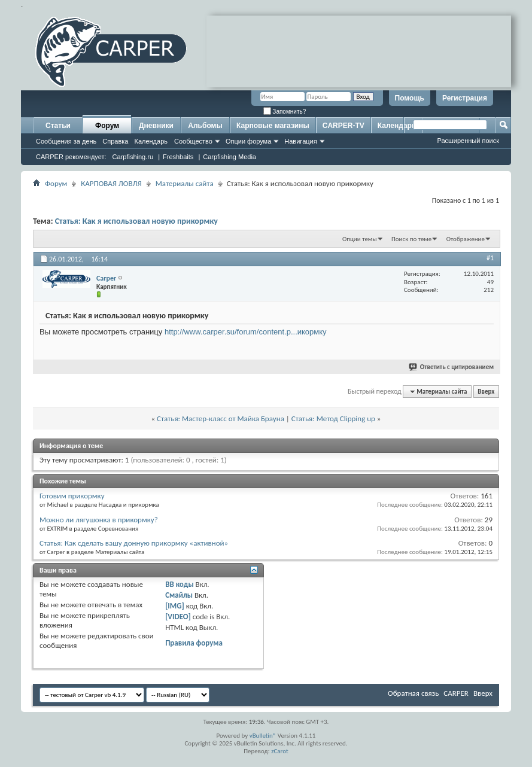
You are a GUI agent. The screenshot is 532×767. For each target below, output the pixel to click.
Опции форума (248, 141)
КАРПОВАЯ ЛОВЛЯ (111, 183)
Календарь (151, 141)
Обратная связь (413, 693)
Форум (107, 126)
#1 (490, 258)
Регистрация (465, 98)
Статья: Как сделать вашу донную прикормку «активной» (134, 543)
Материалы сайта (185, 183)
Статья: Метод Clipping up (333, 418)
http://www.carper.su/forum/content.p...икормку (246, 332)
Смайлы (179, 595)
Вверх (486, 392)
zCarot (280, 751)
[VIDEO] (178, 617)
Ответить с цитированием (452, 367)
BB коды (180, 584)
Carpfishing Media (229, 157)
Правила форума (194, 643)
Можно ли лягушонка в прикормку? (99, 520)
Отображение (466, 239)
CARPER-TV (343, 126)
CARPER (456, 693)
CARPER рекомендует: (71, 157)
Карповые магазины (273, 126)
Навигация (300, 141)
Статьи (58, 126)
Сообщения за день (66, 141)
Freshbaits (178, 157)
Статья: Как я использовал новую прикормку (136, 221)
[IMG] (175, 606)
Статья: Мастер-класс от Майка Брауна (221, 418)
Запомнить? (285, 112)
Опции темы (360, 239)
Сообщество (193, 141)
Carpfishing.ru (133, 157)
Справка (115, 141)
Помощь (410, 98)
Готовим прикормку (72, 496)
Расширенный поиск (468, 141)
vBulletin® (263, 736)
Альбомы (205, 126)
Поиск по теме (411, 239)
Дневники (156, 126)
